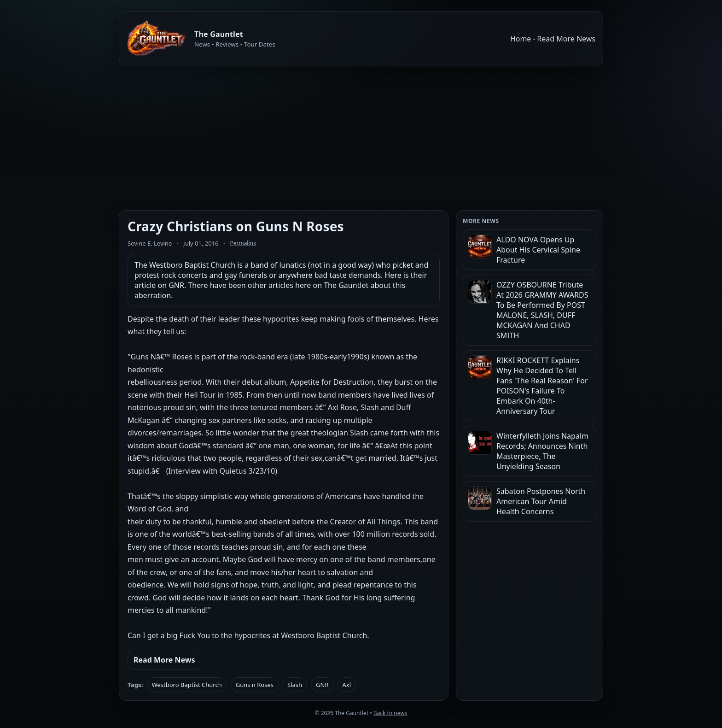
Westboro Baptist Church (187, 685)
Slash (295, 685)
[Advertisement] (361, 138)
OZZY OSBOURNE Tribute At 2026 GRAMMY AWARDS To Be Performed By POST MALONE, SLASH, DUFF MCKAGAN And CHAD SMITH (542, 310)
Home (521, 39)
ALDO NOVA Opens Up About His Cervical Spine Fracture (538, 250)
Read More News (566, 39)
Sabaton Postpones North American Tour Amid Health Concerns (541, 501)
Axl (347, 685)
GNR (322, 685)
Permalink (243, 243)
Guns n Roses (255, 685)
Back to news (390, 713)
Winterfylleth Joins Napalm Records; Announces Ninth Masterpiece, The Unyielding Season (542, 451)
